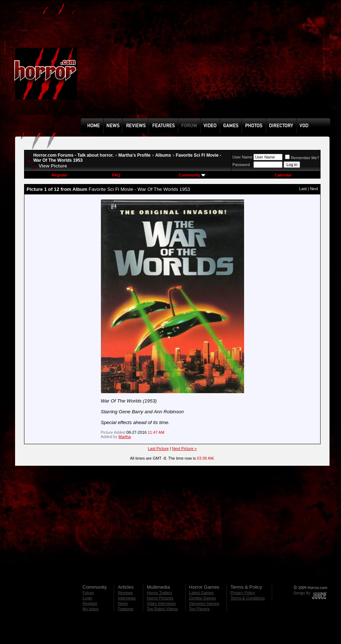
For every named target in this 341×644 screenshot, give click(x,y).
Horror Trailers (159, 593)
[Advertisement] (167, 64)
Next (314, 189)
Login (87, 598)
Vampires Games (204, 603)
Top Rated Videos (162, 609)
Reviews (125, 593)
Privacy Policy (243, 593)
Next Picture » (184, 448)
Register (60, 175)
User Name (243, 157)
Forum (88, 593)
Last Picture (158, 448)
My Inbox (91, 609)
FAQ (116, 175)
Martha (125, 437)
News (123, 603)
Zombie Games (203, 598)
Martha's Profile (135, 155)
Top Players (199, 609)
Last (303, 189)
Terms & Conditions (247, 598)
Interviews (127, 598)
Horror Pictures (160, 598)
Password (241, 165)
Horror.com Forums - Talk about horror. (74, 155)
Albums (163, 155)
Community (192, 175)
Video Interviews (161, 603)
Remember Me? (302, 158)
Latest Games (201, 593)
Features (125, 609)
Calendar (283, 175)
